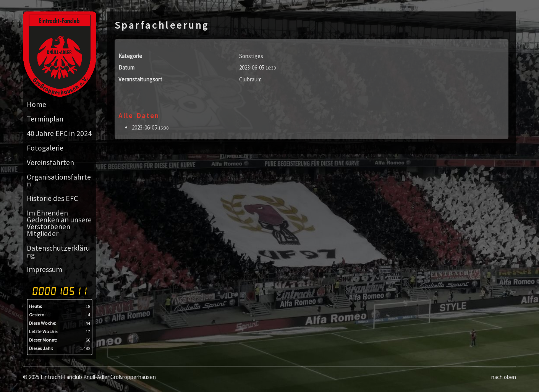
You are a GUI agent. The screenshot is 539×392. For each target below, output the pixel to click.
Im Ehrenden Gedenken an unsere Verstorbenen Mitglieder (59, 223)
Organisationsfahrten (59, 180)
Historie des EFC (52, 198)
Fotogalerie (45, 148)
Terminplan (45, 119)
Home (36, 104)
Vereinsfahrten (50, 162)
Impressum (45, 269)
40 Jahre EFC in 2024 (59, 133)
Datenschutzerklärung (58, 251)
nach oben (504, 377)
